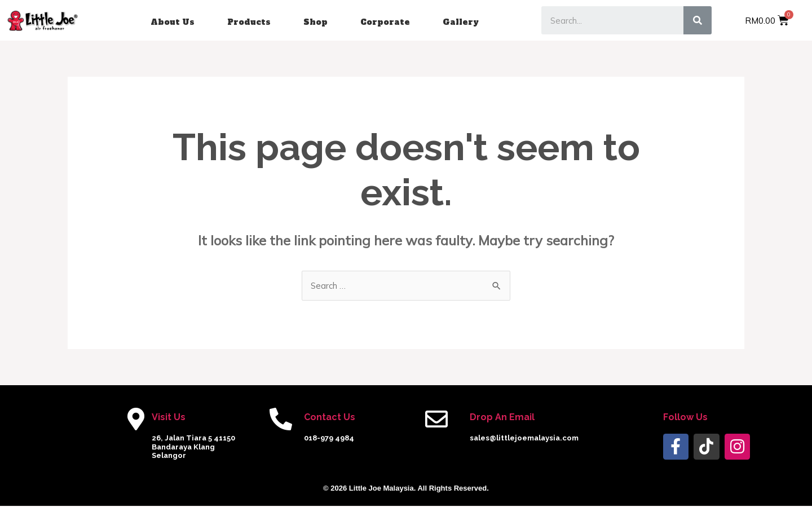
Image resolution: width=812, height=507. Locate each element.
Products (249, 22)
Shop (315, 22)
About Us (173, 22)
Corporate (385, 22)
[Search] (698, 20)
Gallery (461, 22)
